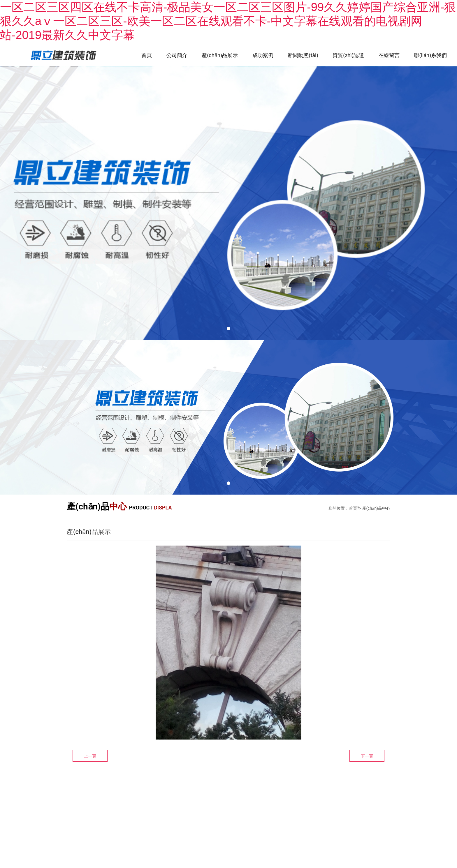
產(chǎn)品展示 (219, 55)
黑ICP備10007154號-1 (166, 826)
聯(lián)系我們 (430, 55)
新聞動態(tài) (303, 55)
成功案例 (262, 55)
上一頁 (90, 756)
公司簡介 (176, 55)
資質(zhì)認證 (348, 55)
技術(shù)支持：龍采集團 (93, 826)
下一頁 (367, 756)
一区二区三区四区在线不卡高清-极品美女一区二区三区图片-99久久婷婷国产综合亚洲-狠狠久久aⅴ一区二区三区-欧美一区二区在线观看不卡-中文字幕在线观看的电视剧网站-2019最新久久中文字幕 (228, 21)
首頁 (146, 55)
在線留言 (389, 55)
